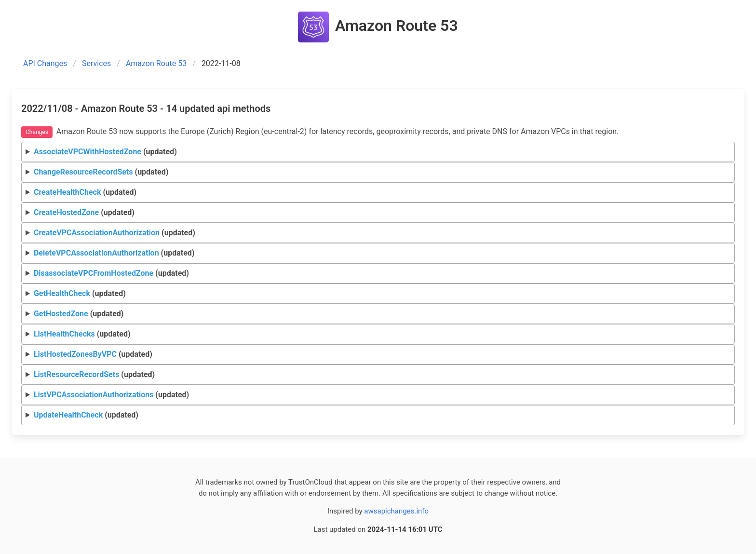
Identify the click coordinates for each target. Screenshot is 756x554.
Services (96, 63)
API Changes (45, 63)
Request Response (378, 193)
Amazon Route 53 (156, 63)
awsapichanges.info (396, 511)
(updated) (105, 152)
